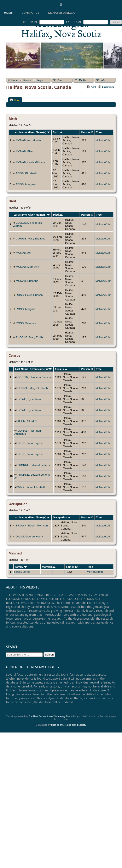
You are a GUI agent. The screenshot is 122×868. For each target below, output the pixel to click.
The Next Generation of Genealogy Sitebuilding (53, 716)
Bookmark (108, 87)
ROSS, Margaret (26, 184)
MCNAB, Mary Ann (28, 267)
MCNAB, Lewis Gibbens (31, 162)
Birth (58, 132)
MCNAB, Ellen (25, 151)
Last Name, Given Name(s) (32, 132)
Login (40, 80)
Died (58, 215)
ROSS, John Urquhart (31, 443)
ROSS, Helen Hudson (29, 295)
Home (8, 13)
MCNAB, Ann (24, 253)
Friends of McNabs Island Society (69, 725)
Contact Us (30, 13)
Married (49, 567)
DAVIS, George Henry (29, 537)
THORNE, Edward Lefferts (34, 465)
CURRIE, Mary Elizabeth (31, 239)
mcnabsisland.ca (61, 13)
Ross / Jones (22, 572)
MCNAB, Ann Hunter (29, 140)
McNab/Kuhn (103, 140)
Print (93, 87)
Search (27, 80)
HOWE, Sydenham (29, 399)
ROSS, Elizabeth (26, 173)
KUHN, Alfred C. (27, 421)
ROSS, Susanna (26, 323)
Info (103, 80)
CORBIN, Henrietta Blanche (34, 377)
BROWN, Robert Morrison (32, 526)
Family (21, 567)
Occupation (62, 517)
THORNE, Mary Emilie (30, 337)
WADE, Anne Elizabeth (31, 487)
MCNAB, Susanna (27, 281)
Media (83, 80)
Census (61, 369)
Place (15, 100)
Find (60, 80)
